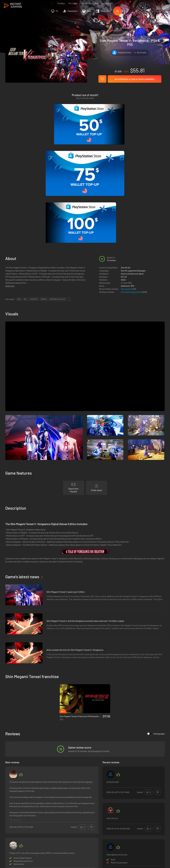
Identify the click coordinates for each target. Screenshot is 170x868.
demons (44, 184)
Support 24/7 (108, 3)
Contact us (48, 824)
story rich (34, 184)
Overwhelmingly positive (131, 177)
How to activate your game (132, 159)
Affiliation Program (51, 819)
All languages (156, 619)
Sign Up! (158, 798)
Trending (61, 3)
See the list (126, 153)
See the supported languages (133, 156)
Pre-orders (73, 3)
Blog (96, 3)
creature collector (57, 184)
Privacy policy (49, 815)
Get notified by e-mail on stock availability (135, 79)
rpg (25, 184)
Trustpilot (9, 811)
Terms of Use (49, 811)
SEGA (123, 165)
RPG (132, 171)
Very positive (127, 174)
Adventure (125, 171)
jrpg (19, 184)
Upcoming (86, 3)
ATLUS (124, 162)
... (69, 184)
